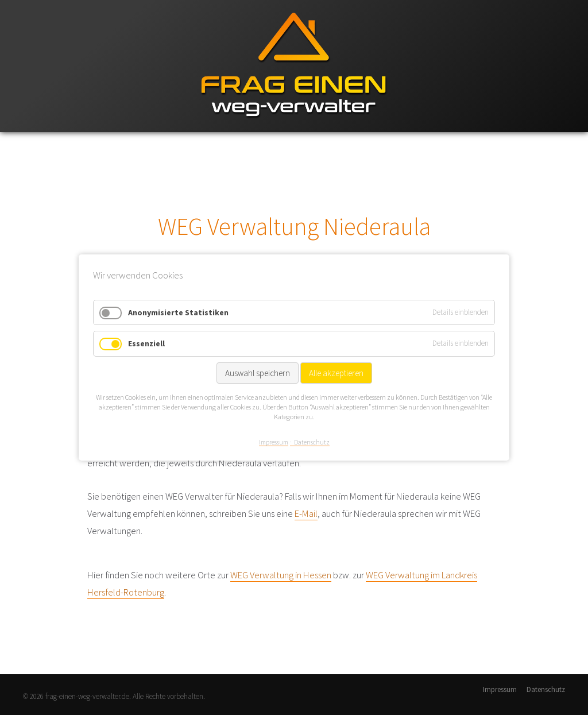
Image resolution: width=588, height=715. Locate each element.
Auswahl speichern (258, 373)
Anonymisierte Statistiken (178, 312)
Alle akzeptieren (336, 373)
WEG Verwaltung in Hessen (281, 575)
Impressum (500, 689)
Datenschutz (546, 689)
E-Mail (306, 513)
